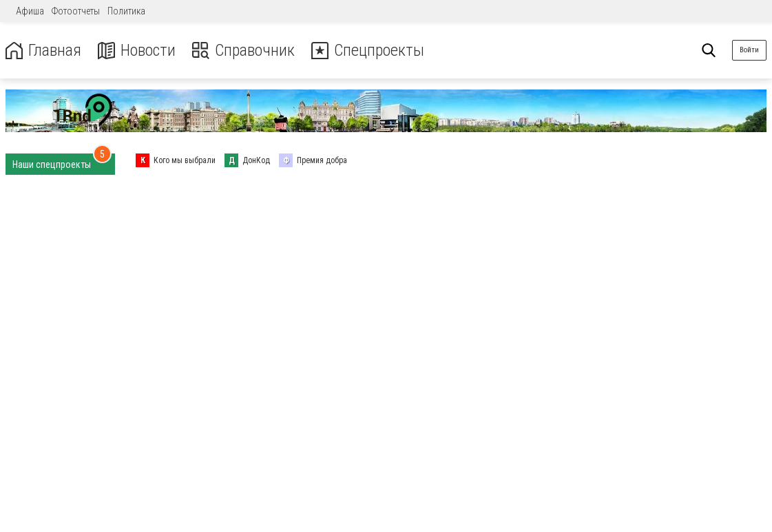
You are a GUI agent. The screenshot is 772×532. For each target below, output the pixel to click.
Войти (749, 50)
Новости (137, 51)
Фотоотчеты (76, 11)
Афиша (30, 11)
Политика (126, 11)
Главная (43, 51)
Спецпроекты (368, 51)
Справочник (243, 51)
